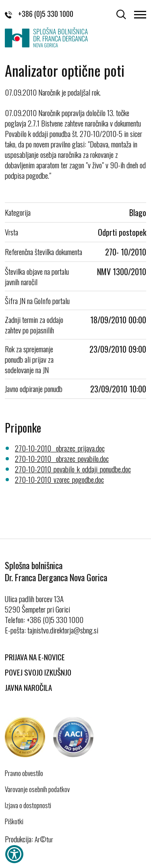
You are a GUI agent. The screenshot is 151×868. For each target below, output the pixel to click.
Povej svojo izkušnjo (38, 672)
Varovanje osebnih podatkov (37, 789)
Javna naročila (28, 687)
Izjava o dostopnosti (28, 805)
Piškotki (14, 821)
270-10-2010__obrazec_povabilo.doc (62, 458)
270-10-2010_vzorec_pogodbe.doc (59, 479)
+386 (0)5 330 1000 (39, 14)
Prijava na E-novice (35, 657)
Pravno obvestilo (24, 773)
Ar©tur (44, 839)
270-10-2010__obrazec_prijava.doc (60, 448)
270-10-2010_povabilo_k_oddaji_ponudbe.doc (73, 469)
